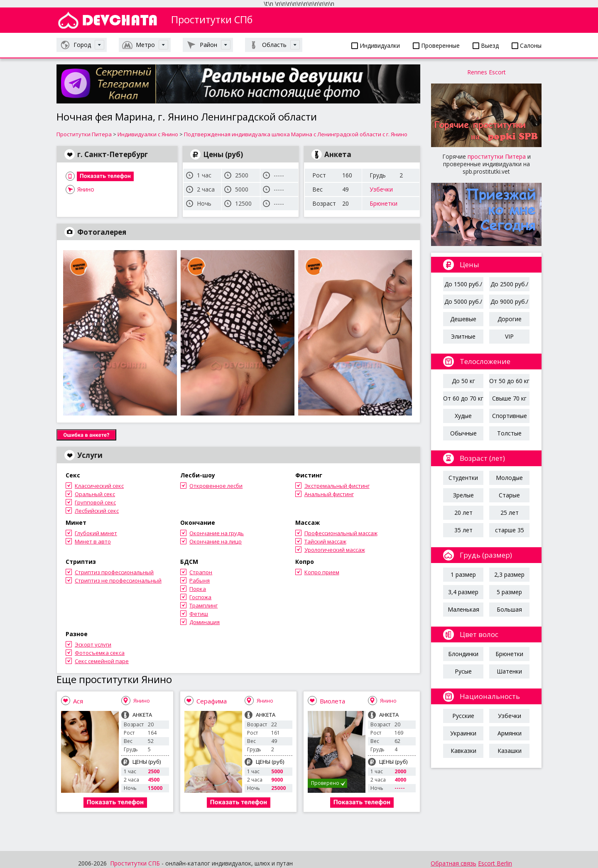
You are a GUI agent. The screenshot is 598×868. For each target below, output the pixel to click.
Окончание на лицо (216, 541)
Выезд (486, 45)
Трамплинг (203, 605)
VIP (509, 336)
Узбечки (381, 189)
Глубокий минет (96, 533)
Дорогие (510, 319)
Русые (463, 671)
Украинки (463, 733)
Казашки (510, 751)
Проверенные (436, 45)
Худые (463, 416)
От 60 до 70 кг (463, 398)
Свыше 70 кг (509, 398)
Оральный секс (95, 494)
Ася (78, 701)
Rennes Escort (486, 72)
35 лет (463, 530)
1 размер (463, 574)
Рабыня (200, 580)
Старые (509, 495)
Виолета (332, 701)
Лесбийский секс (97, 511)
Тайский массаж (325, 541)
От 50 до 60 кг (509, 381)
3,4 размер (463, 592)
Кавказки (463, 751)
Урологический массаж (335, 550)
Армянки (510, 733)
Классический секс (99, 486)
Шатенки (509, 671)
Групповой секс (95, 502)
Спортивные (510, 416)
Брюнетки (384, 203)
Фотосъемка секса (100, 653)
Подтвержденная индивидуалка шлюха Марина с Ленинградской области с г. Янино (296, 134)
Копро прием (322, 572)
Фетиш (199, 614)
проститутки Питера (497, 156)
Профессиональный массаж (341, 533)
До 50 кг (463, 381)
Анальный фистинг (329, 494)
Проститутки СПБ (135, 863)
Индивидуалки (376, 45)
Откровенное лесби (216, 486)
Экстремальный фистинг (337, 486)
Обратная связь (453, 863)
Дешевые (463, 319)
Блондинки (463, 654)
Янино (86, 189)
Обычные (463, 433)
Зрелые (463, 495)
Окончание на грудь (217, 533)
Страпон (201, 572)
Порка (198, 589)
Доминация (205, 622)
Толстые (509, 433)
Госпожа (200, 597)
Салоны (527, 45)
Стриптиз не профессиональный (118, 580)
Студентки (463, 478)
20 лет (463, 513)
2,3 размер (509, 574)
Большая (509, 609)
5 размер (509, 592)
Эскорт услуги (93, 644)
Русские (463, 716)
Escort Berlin (495, 863)
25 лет (510, 513)
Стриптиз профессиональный (114, 572)
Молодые (509, 478)
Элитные (463, 336)
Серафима (212, 701)
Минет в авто (93, 541)
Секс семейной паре (102, 661)
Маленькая (463, 609)
